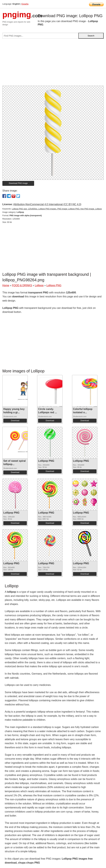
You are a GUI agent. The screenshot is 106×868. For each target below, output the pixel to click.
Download (15, 421)
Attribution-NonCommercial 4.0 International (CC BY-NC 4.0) (47, 204)
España (25, 4)
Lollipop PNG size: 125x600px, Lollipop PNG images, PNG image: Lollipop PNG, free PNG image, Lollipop (57, 209)
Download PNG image (18, 183)
